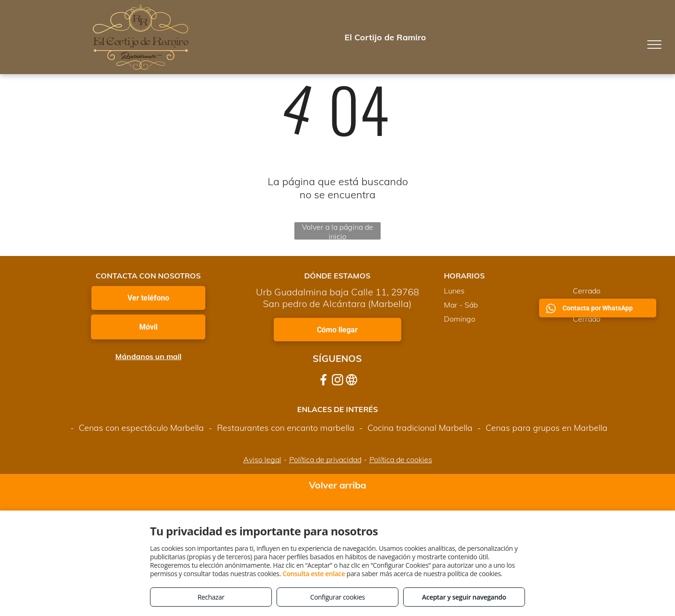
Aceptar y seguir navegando (464, 597)
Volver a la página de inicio (337, 231)
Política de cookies (401, 459)
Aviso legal (262, 459)
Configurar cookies (338, 597)
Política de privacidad (325, 459)
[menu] (654, 45)
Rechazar (211, 597)
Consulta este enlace (314, 574)
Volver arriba (337, 485)
